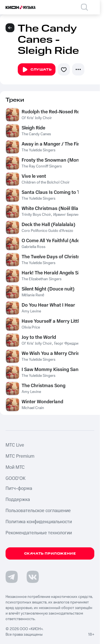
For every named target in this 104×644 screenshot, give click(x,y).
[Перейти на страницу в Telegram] (12, 577)
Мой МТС (15, 467)
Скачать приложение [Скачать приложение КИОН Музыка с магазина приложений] (50, 554)
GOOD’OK (16, 478)
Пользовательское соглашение (38, 511)
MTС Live (15, 445)
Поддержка (18, 500)
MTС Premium (20, 456)
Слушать (37, 70)
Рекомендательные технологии (39, 533)
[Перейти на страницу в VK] (33, 577)
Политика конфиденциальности (39, 522)
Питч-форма (19, 488)
